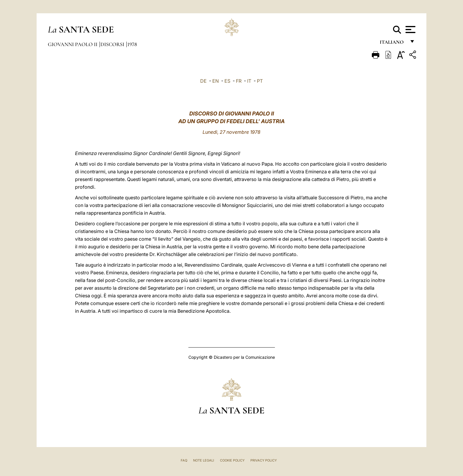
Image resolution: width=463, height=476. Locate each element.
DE (203, 81)
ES (227, 81)
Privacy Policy (264, 460)
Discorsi (113, 44)
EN (216, 81)
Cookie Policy (232, 460)
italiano (393, 44)
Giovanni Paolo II (73, 44)
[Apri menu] (410, 30)
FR (239, 81)
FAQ (184, 460)
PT (260, 81)
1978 (132, 44)
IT (249, 81)
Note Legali (204, 460)
